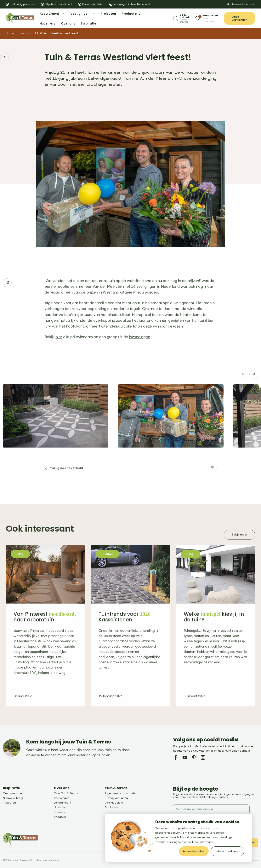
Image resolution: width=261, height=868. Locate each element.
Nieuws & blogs (13, 798)
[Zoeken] (181, 18)
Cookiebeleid (114, 803)
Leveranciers (62, 803)
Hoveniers (60, 807)
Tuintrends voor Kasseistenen (125, 625)
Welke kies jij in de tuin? (214, 625)
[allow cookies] (194, 851)
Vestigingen (62, 798)
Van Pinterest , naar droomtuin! (45, 625)
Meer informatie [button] (203, 842)
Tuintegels (191, 639)
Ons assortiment (14, 793)
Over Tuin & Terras (66, 793)
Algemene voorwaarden (121, 793)
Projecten (9, 803)
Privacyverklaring (116, 798)
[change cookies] (227, 851)
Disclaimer (112, 807)
